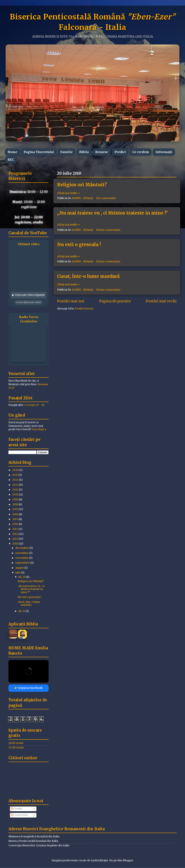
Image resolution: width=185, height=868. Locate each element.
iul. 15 (22, 611)
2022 (16, 490)
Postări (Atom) (84, 309)
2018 (16, 504)
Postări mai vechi (161, 301)
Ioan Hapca (39, 429)
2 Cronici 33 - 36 (34, 405)
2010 (16, 544)
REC (11, 160)
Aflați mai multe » (68, 193)
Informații (164, 152)
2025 (16, 475)
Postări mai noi (71, 301)
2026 (16, 470)
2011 (15, 539)
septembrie (23, 563)
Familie (67, 152)
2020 (16, 495)
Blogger (128, 860)
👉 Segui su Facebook (28, 688)
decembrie (22, 548)
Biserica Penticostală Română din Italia (33, 841)
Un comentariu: (106, 198)
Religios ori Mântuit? (82, 185)
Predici (120, 152)
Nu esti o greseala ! (79, 245)
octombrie (22, 558)
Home (12, 152)
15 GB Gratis (16, 748)
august (20, 568)
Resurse (102, 152)
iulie (18, 573)
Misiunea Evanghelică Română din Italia (34, 837)
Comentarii (19, 815)
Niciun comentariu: (109, 230)
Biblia (84, 152)
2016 (16, 514)
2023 (16, 485)
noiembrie (22, 553)
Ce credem (141, 152)
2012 (16, 534)
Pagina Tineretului (39, 152)
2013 (16, 529)
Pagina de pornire (115, 301)
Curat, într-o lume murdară (88, 276)
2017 (15, 509)
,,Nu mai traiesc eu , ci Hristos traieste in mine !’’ (112, 213)
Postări (16, 809)
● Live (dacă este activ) (28, 302)
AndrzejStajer (99, 860)
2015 (15, 519)
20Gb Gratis (16, 743)
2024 (16, 480)
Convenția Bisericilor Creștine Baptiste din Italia (39, 845)
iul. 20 (22, 577)
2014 (16, 524)
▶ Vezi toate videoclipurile (28, 295)
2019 (16, 500)
